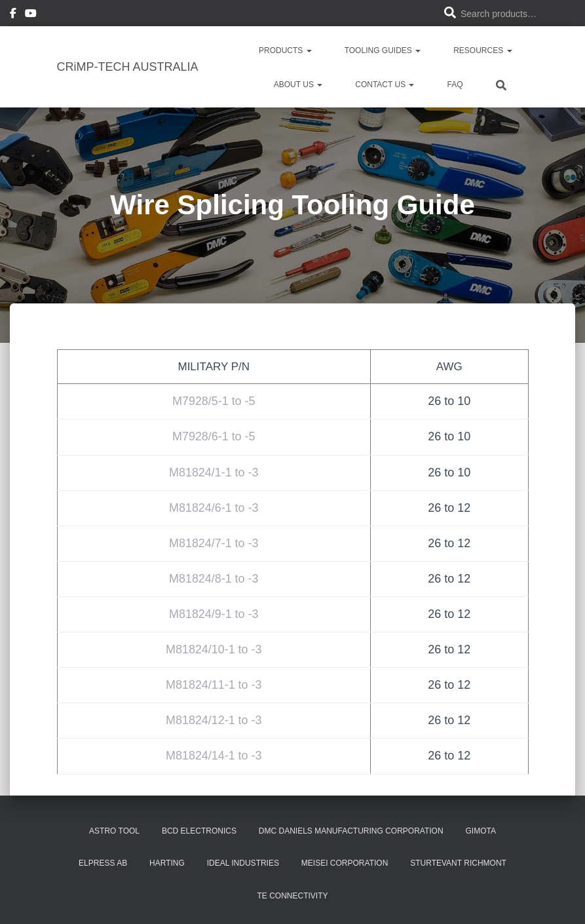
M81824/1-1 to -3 (214, 472)
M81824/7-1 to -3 (214, 543)
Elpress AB (103, 863)
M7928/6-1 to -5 (214, 436)
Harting (167, 863)
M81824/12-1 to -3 (214, 720)
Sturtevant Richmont (458, 863)
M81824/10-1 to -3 (214, 649)
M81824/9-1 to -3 (214, 614)
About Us (298, 85)
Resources (482, 50)
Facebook (13, 15)
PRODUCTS (285, 50)
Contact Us (385, 85)
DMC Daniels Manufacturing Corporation (351, 831)
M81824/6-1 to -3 (214, 508)
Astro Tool (114, 831)
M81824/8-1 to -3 (214, 579)
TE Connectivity (292, 896)
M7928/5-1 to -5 (214, 401)
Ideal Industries (243, 863)
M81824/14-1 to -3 (214, 756)
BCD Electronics (199, 831)
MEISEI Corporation (345, 863)
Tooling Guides (383, 50)
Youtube (31, 15)
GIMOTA (480, 831)
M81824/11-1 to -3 (214, 685)
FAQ (455, 85)
